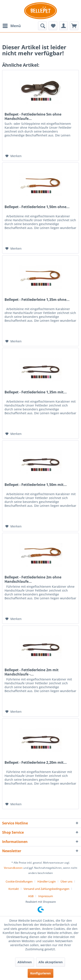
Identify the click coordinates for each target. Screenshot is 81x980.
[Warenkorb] (74, 26)
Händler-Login (47, 881)
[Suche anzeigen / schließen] (42, 26)
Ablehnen (25, 962)
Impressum (46, 896)
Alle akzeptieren (51, 962)
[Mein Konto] (64, 26)
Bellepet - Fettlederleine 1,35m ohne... (37, 300)
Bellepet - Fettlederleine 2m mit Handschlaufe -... (32, 672)
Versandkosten (13, 868)
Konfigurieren (40, 973)
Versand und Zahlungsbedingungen (46, 889)
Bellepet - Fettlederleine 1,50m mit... (36, 485)
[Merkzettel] (53, 26)
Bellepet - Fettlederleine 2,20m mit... (36, 763)
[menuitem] (11, 26)
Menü (12, 25)
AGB (31, 896)
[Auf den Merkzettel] (13, 156)
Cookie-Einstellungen (19, 881)
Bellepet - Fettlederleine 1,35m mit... (36, 392)
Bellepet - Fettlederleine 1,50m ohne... (37, 207)
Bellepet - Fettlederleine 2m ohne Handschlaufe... (33, 579)
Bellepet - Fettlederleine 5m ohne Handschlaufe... (33, 116)
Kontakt (14, 889)
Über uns (66, 881)
